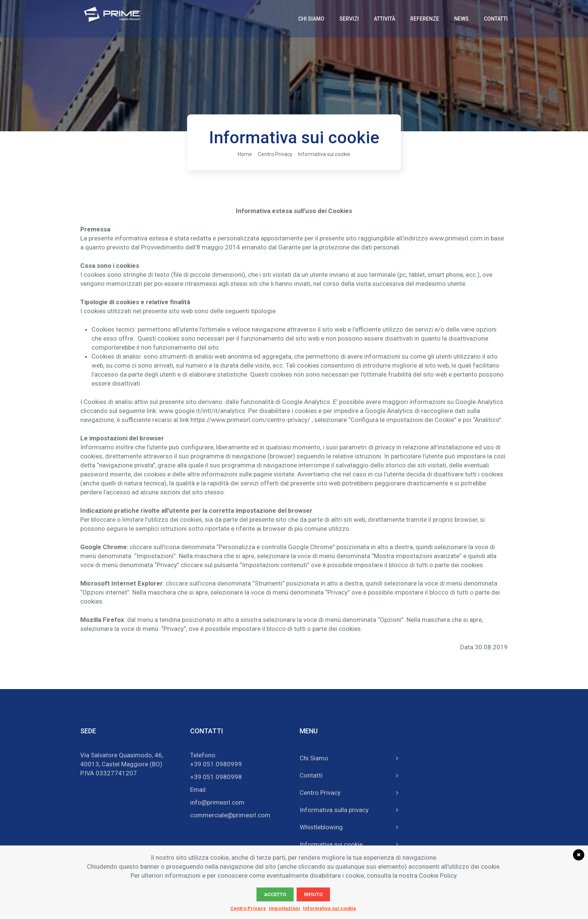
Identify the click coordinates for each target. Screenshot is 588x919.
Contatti (496, 19)
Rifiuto (313, 894)
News (461, 19)
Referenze (425, 19)
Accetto (275, 894)
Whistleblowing (321, 826)
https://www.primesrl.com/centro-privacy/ (250, 420)
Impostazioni (284, 908)
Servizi (349, 19)
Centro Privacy (275, 154)
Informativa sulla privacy (334, 809)
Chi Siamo (311, 19)
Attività (385, 19)
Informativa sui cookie (324, 154)
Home (245, 154)
